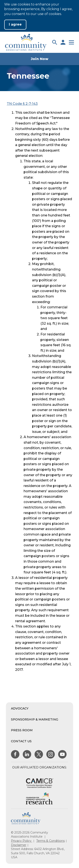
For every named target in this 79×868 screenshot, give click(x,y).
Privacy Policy (22, 841)
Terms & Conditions (50, 841)
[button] (55, 42)
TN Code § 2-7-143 (22, 104)
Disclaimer (19, 845)
